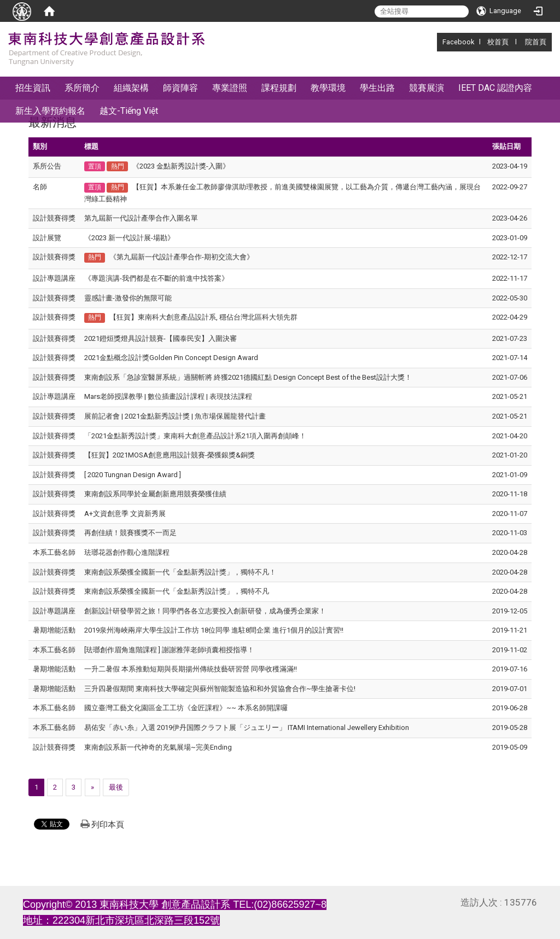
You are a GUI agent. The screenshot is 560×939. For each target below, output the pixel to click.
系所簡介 (82, 88)
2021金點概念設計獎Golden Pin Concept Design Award (171, 358)
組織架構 (131, 88)
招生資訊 (33, 88)
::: (437, 42)
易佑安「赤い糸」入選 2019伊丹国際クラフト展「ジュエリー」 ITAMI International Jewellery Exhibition (247, 728)
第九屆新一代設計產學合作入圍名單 (141, 218)
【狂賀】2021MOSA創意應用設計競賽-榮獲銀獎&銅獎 (170, 455)
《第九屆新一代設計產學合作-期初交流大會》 (182, 257)
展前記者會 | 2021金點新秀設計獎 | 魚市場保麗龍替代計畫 (175, 416)
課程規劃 (279, 88)
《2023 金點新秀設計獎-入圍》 (181, 166)
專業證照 (230, 88)
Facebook (458, 42)
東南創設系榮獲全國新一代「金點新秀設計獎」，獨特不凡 (177, 591)
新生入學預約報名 (50, 111)
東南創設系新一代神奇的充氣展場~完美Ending (158, 747)
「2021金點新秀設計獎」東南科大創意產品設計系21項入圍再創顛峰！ (195, 436)
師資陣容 (180, 88)
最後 (116, 787)
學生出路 (377, 88)
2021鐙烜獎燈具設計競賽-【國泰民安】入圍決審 (161, 338)
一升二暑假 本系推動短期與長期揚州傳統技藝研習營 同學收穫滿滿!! (191, 669)
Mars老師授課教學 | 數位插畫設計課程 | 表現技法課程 (168, 396)
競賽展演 (427, 88)
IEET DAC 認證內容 (495, 88)
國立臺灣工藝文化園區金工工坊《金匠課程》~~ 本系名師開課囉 (186, 708)
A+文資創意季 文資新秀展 (125, 514)
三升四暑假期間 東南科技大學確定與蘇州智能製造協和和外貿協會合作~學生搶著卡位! (220, 689)
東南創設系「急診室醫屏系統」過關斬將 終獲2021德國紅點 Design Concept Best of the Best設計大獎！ (248, 377)
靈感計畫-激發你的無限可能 (128, 298)
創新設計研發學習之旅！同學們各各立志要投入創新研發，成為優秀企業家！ (205, 611)
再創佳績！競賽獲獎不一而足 (130, 533)
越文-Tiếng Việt (129, 111)
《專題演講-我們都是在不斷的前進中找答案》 (156, 278)
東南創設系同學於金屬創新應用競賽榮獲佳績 (155, 494)
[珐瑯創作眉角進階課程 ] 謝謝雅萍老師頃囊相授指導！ (169, 650)
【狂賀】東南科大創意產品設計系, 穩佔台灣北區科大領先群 (203, 317)
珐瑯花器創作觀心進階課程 (127, 552)
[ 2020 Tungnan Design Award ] (133, 475)
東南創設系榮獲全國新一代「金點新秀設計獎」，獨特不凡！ (180, 572)
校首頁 (498, 42)
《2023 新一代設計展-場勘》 (129, 238)
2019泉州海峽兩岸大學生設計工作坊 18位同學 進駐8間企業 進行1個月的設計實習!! (214, 630)
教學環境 (328, 88)
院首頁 (536, 42)
